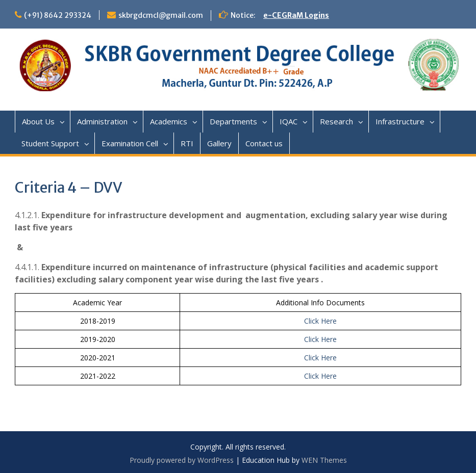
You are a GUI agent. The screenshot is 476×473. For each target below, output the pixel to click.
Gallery (219, 143)
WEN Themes (324, 460)
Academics (169, 121)
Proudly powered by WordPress (182, 460)
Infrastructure (400, 121)
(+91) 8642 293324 (58, 15)
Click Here (320, 321)
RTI (187, 143)
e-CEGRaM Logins (296, 15)
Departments (233, 121)
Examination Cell (130, 143)
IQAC (289, 121)
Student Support (50, 143)
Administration (102, 121)
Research (336, 121)
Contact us (264, 143)
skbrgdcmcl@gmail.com (161, 15)
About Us (38, 121)
